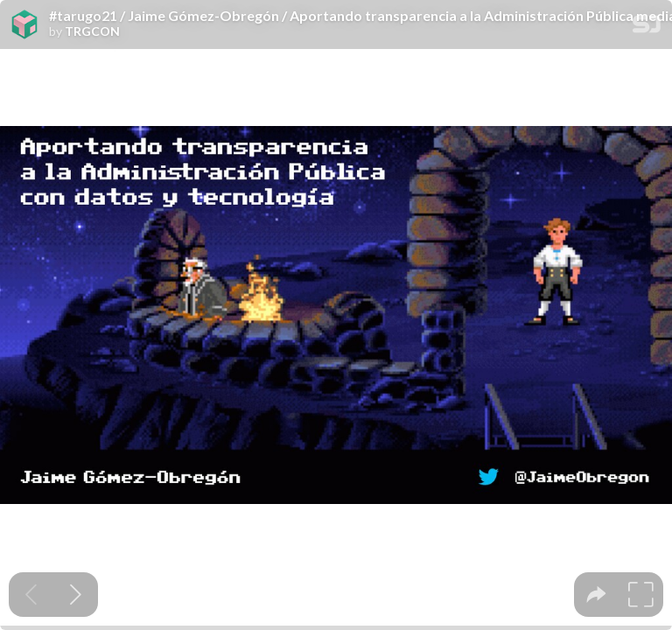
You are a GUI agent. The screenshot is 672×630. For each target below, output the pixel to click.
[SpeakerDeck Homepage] (647, 28)
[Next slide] (76, 595)
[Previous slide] (31, 595)
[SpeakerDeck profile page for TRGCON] (24, 25)
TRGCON (92, 31)
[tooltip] (596, 595)
